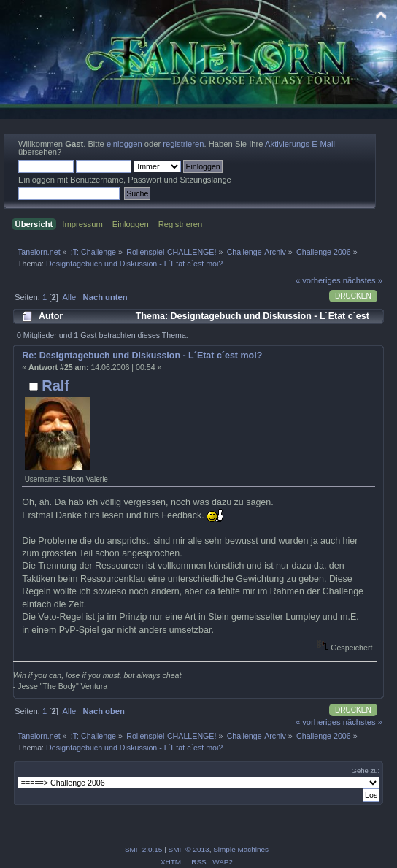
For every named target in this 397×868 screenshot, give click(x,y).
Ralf (55, 385)
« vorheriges (318, 280)
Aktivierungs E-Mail (300, 144)
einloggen (124, 144)
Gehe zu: (366, 771)
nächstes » (363, 280)
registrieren (183, 144)
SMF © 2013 (189, 849)
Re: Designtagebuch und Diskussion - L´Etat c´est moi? (142, 356)
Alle (69, 297)
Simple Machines (241, 849)
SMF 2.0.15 (144, 849)
